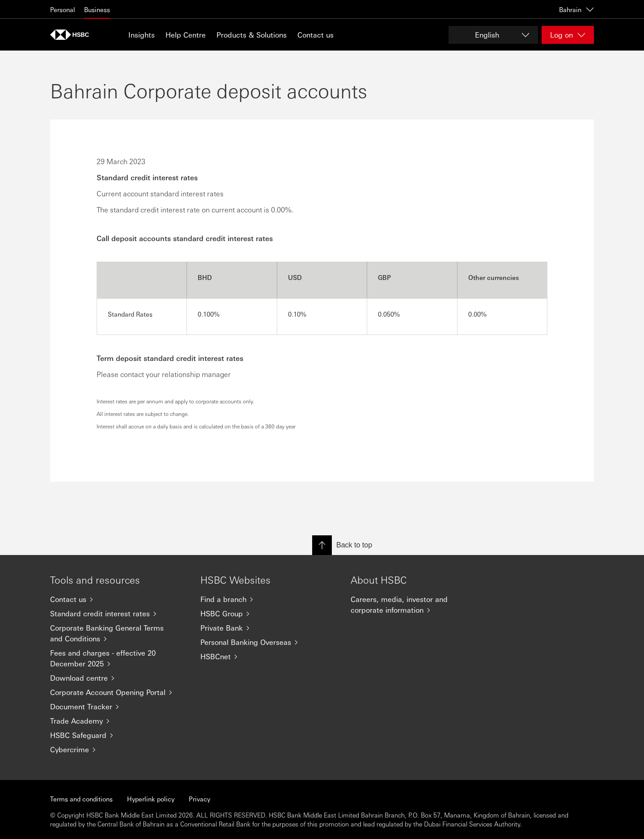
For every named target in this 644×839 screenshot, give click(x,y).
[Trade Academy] (118, 721)
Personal (63, 9)
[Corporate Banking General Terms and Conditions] (118, 633)
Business (97, 9)
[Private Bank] (268, 628)
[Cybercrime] (118, 750)
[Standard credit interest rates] (118, 614)
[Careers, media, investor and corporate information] (419, 605)
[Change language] (493, 35)
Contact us (316, 35)
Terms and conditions (81, 799)
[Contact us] (118, 599)
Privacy (199, 799)
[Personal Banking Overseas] (268, 642)
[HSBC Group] (268, 614)
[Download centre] (118, 678)
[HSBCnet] (268, 657)
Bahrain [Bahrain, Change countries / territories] (576, 9)
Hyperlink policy (151, 799)
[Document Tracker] (118, 707)
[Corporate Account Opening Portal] (118, 692)
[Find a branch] (268, 599)
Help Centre (186, 35)
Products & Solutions (252, 35)
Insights (142, 35)
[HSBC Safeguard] (118, 735)
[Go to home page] (72, 35)
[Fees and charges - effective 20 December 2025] (118, 658)
